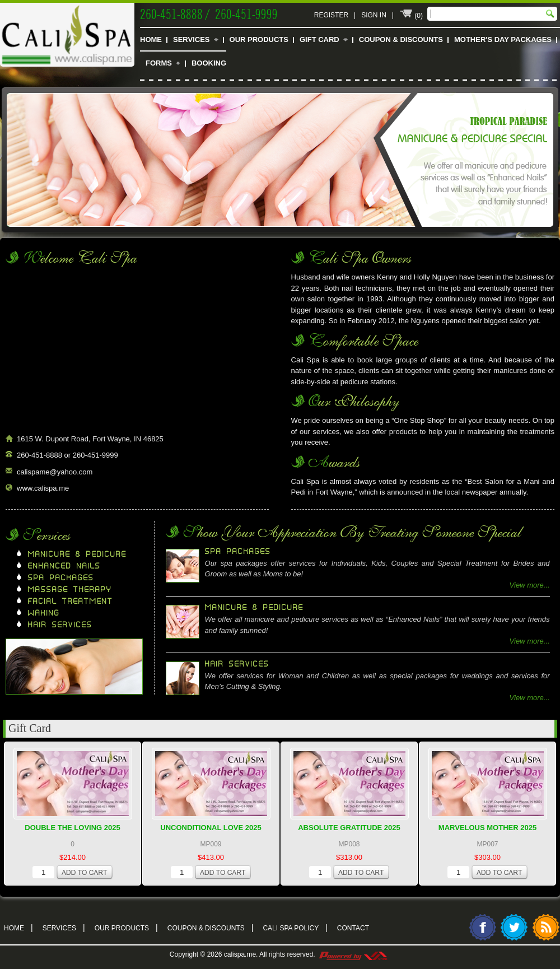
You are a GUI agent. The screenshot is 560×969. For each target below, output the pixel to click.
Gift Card (319, 39)
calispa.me (240, 954)
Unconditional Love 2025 (211, 828)
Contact (353, 928)
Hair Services (60, 625)
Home (151, 39)
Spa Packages (61, 578)
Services (192, 39)
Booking (209, 63)
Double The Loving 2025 (72, 828)
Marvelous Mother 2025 (487, 828)
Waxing (44, 613)
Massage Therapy (70, 590)
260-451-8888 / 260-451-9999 (209, 13)
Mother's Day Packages (503, 39)
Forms (159, 63)
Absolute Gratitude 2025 (349, 828)
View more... (530, 585)
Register (331, 15)
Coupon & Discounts (401, 39)
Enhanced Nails (64, 566)
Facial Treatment (71, 602)
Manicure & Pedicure (77, 555)
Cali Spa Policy (295, 927)
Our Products (259, 39)
